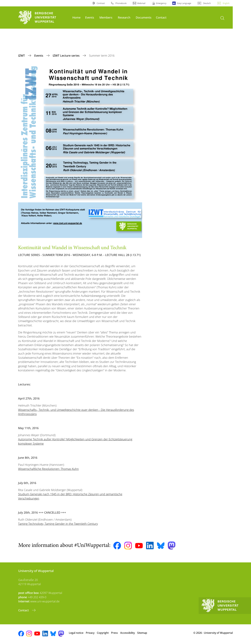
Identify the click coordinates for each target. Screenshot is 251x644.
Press (114, 633)
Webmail (141, 3)
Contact (161, 17)
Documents (144, 17)
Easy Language (184, 3)
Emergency (161, 3)
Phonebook (121, 3)
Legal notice (76, 633)
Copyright (103, 633)
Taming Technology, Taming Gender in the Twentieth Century (58, 524)
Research (124, 17)
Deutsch (207, 3)
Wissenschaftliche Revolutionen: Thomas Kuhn (48, 469)
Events (90, 17)
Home (76, 17)
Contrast (101, 3)
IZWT (22, 56)
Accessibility (128, 633)
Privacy (90, 633)
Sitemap (142, 633)
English (226, 3)
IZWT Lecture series (67, 56)
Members (106, 17)
